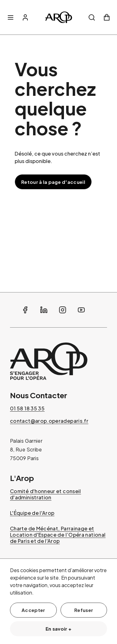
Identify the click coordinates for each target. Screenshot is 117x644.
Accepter (33, 610)
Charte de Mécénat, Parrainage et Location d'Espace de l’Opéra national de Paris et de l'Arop (58, 535)
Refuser (84, 610)
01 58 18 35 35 (27, 408)
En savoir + (58, 629)
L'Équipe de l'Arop (32, 513)
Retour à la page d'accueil (53, 182)
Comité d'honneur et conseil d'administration (46, 494)
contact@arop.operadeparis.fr (49, 421)
